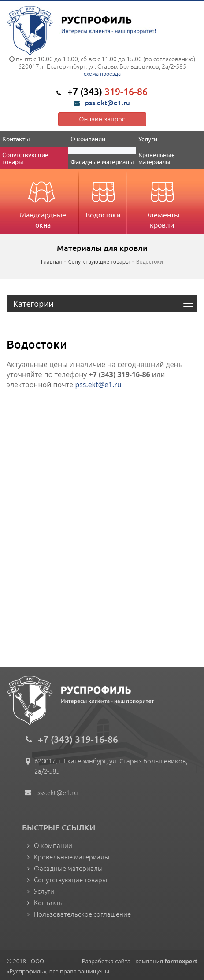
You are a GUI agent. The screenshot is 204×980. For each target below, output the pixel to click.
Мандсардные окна (43, 202)
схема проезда (102, 73)
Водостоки (103, 197)
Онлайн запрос (102, 119)
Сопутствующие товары (26, 158)
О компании (88, 139)
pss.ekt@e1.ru (108, 103)
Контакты (16, 139)
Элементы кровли (162, 202)
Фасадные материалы (102, 161)
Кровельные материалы (157, 158)
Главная (52, 262)
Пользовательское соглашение (82, 914)
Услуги (148, 139)
